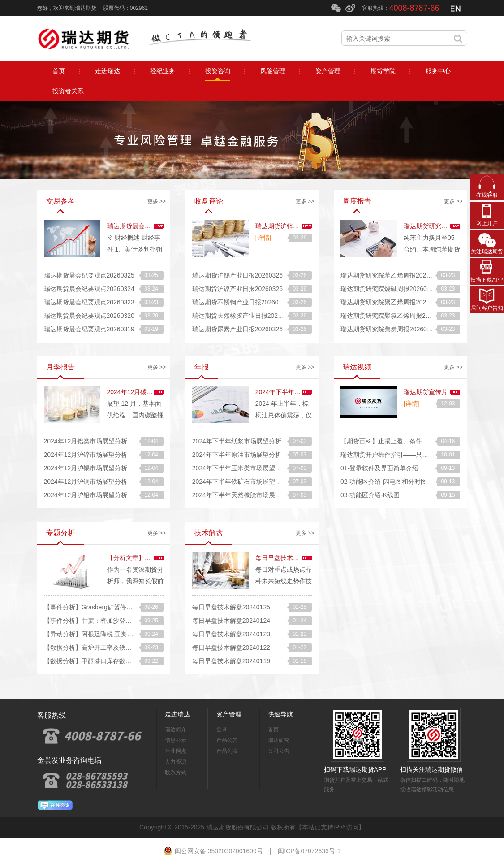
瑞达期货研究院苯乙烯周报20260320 (392, 275)
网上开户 (487, 223)
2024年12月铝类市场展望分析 (86, 441)
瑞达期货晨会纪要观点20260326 (152, 226)
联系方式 (176, 773)
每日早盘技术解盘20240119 (231, 661)
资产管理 (229, 714)
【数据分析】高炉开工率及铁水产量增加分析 (107, 647)
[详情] (263, 238)
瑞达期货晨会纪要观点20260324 (89, 289)
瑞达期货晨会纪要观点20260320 (89, 316)
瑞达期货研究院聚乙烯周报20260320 (392, 302)
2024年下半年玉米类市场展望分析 (240, 468)
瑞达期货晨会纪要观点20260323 (89, 302)
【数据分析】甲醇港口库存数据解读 (94, 661)
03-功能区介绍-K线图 (370, 495)
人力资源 (176, 762)
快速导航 (280, 714)
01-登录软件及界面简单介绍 (379, 468)
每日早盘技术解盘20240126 (294, 558)
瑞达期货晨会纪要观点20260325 (89, 275)
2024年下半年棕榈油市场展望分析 (303, 392)
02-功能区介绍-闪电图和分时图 (384, 482)
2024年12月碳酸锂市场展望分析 (152, 392)
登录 (222, 729)
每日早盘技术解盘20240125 (231, 607)
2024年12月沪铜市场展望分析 (86, 482)
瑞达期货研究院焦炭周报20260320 (389, 329)
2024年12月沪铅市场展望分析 (86, 495)
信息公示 (176, 740)
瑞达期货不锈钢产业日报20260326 (241, 302)
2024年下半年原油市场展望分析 (237, 455)
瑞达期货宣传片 (426, 392)
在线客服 (487, 195)
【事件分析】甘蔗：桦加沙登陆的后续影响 (103, 621)
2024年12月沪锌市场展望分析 (86, 455)
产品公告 (227, 740)
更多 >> (157, 201)
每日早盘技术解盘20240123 (231, 634)
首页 (273, 729)
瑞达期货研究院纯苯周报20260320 (452, 226)
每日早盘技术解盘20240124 (231, 621)
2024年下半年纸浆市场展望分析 (237, 441)
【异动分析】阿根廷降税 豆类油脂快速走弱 (104, 634)
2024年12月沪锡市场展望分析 (86, 468)
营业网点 (176, 751)
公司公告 (279, 751)
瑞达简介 (176, 729)
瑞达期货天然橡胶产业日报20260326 (244, 316)
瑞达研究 (279, 740)
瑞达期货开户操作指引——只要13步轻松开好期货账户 (416, 455)
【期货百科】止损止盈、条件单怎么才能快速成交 (409, 441)
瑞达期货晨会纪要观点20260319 (89, 329)
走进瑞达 (177, 714)
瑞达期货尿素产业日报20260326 (237, 329)
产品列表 (227, 751)
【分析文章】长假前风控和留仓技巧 (157, 558)
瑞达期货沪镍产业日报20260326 (237, 289)
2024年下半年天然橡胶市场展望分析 (243, 495)
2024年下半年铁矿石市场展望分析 (240, 482)
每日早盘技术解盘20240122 (231, 647)
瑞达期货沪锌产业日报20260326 (301, 226)
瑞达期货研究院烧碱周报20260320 (389, 289)
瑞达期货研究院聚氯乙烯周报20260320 (395, 316)
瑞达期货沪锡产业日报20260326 (237, 275)
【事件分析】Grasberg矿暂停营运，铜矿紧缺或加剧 (116, 607)
